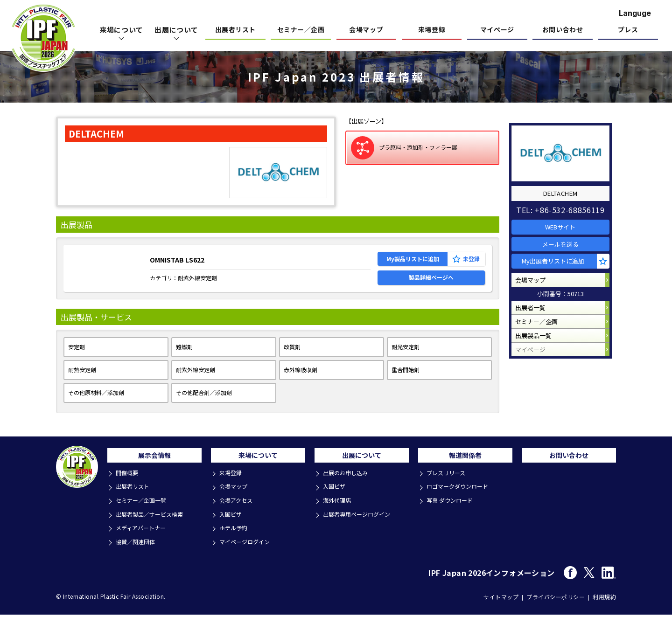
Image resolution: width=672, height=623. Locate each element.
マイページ (497, 30)
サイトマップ (501, 606)
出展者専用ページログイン (360, 526)
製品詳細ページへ (431, 286)
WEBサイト (565, 223)
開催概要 (129, 488)
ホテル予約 (235, 538)
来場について (258, 469)
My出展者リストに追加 (559, 267)
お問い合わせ (563, 30)
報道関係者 (465, 469)
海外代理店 (339, 513)
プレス (628, 30)
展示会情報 (154, 469)
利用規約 (604, 606)
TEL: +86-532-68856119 (564, 203)
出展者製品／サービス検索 (153, 526)
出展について (362, 469)
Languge (635, 13)
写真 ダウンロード (452, 513)
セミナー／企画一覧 (144, 513)
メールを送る (565, 245)
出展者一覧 (535, 322)
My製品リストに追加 (413, 261)
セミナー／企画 (301, 30)
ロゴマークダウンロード (461, 501)
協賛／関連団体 (138, 551)
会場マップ (366, 30)
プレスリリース (448, 488)
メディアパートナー (144, 538)
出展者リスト (235, 30)
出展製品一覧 (538, 357)
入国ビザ (232, 526)
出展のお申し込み (348, 488)
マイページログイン (248, 551)
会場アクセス (238, 513)
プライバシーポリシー (556, 606)
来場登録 (432, 30)
